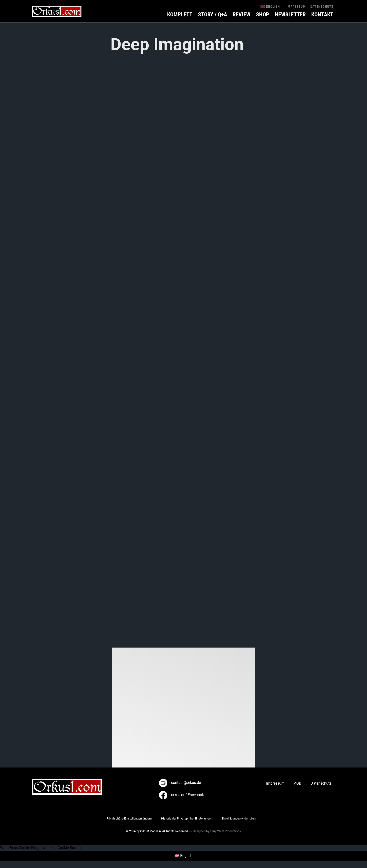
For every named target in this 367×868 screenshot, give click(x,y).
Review (242, 15)
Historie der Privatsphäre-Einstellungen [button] (187, 818)
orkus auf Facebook (181, 795)
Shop (263, 15)
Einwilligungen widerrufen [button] (239, 818)
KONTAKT (322, 15)
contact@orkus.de (180, 783)
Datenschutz (322, 7)
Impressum (296, 7)
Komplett (180, 15)
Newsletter (290, 15)
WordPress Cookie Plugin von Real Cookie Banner (41, 848)
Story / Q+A (213, 15)
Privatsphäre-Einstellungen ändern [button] (129, 818)
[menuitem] (270, 6)
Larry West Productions (225, 831)
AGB (298, 783)
